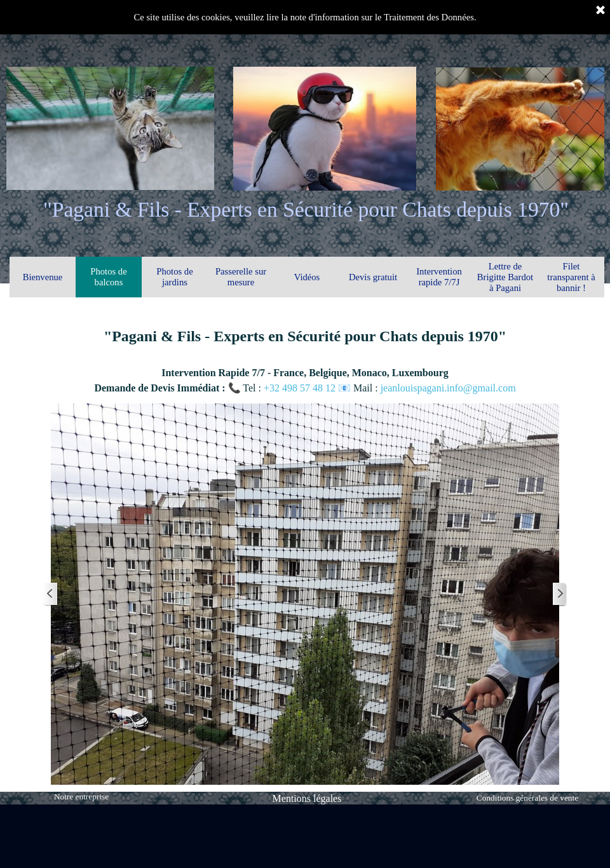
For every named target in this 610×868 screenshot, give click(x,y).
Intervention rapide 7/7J (439, 277)
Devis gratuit (373, 277)
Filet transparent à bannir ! (571, 277)
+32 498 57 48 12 (301, 388)
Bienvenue (43, 277)
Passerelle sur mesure (241, 277)
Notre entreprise (81, 797)
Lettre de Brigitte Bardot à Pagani (505, 277)
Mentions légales (307, 798)
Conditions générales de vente (527, 798)
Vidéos (307, 277)
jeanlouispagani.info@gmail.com (448, 388)
